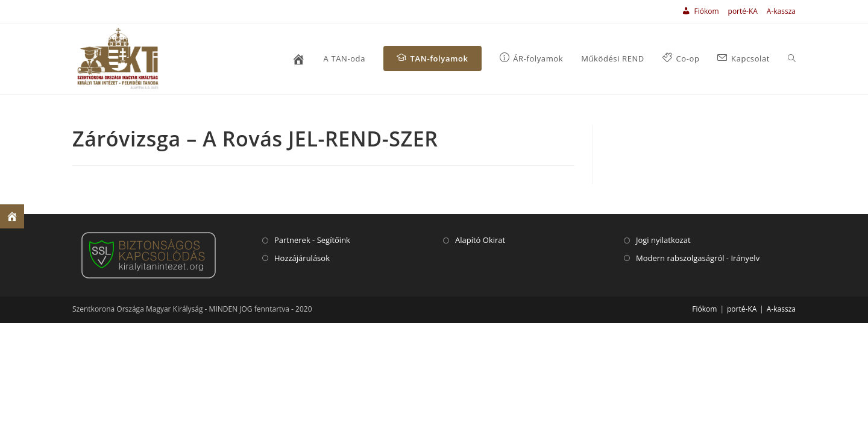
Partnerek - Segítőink (312, 240)
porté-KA (743, 11)
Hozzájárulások (302, 258)
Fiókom (704, 309)
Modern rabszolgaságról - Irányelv (698, 258)
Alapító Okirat (480, 240)
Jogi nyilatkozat (663, 240)
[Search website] (792, 59)
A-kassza (781, 11)
